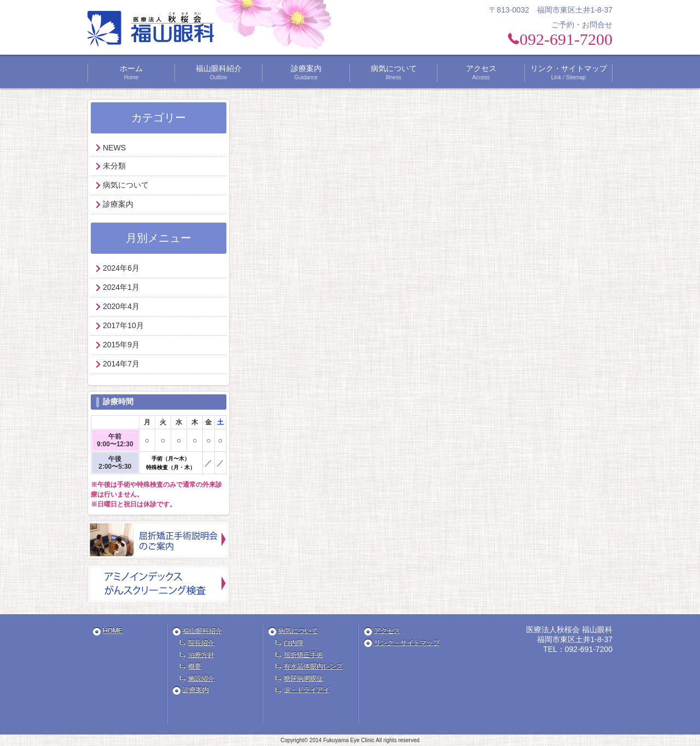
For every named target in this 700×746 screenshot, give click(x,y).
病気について (394, 72)
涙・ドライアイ (307, 690)
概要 (195, 666)
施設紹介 (201, 678)
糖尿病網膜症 (304, 678)
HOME (113, 631)
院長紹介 (201, 643)
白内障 (294, 643)
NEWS (114, 148)
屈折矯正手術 (304, 655)
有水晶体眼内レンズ (313, 666)
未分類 (114, 166)
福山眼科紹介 (219, 72)
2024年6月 (121, 268)
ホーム (131, 72)
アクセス (481, 72)
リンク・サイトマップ (569, 72)
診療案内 (306, 72)
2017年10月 (123, 325)
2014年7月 (121, 364)
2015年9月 (121, 345)
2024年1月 (121, 287)
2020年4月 (121, 306)
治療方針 (201, 655)
